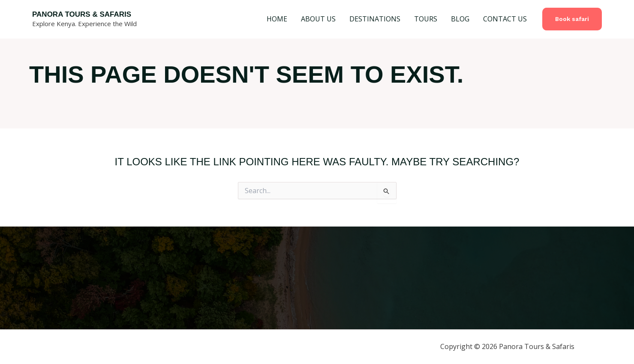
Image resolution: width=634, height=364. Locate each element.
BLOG (460, 19)
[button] (572, 19)
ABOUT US (318, 19)
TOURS (426, 19)
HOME (277, 19)
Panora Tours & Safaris (82, 14)
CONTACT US (505, 19)
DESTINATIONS (375, 19)
